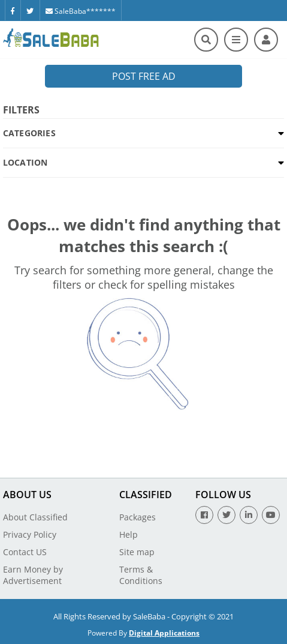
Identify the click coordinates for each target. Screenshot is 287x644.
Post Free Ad (144, 76)
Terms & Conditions (141, 575)
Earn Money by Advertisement (33, 575)
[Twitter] (30, 10)
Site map (137, 552)
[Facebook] (13, 10)
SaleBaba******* (81, 11)
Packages (138, 517)
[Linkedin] (249, 515)
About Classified (35, 517)
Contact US (25, 552)
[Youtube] (271, 515)
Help (129, 534)
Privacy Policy (30, 534)
